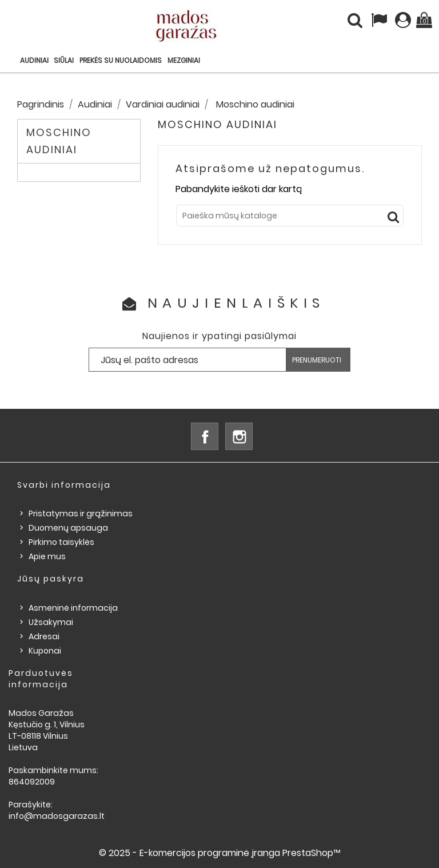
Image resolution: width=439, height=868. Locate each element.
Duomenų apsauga (68, 528)
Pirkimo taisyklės (61, 542)
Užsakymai (51, 622)
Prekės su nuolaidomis (121, 60)
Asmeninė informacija (73, 608)
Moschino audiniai (59, 141)
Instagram (239, 436)
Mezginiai (184, 60)
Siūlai (64, 60)
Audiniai (34, 60)
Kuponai (45, 651)
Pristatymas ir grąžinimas (81, 513)
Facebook (205, 436)
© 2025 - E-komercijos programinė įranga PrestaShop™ (220, 853)
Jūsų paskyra (51, 579)
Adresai (44, 636)
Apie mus (47, 556)
